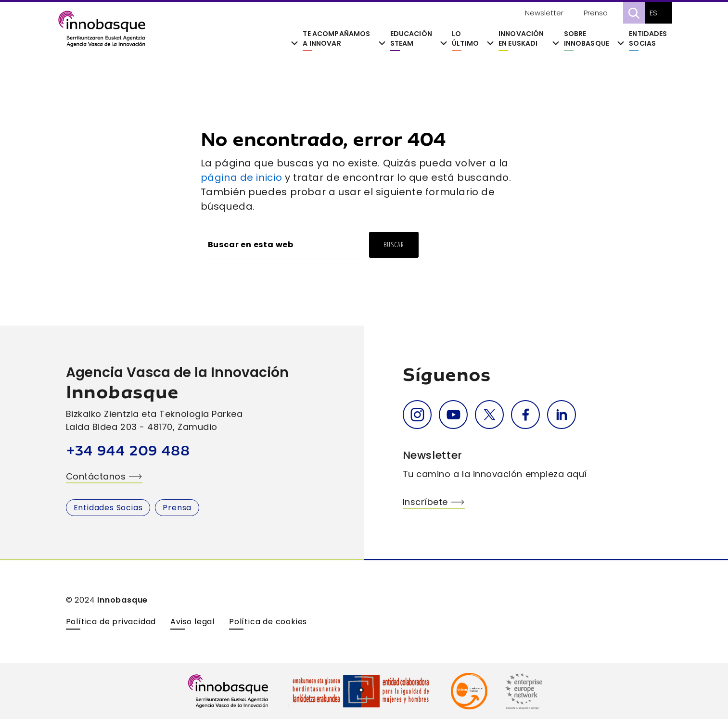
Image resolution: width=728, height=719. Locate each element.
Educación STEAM (411, 39)
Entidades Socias (648, 39)
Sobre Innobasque (587, 39)
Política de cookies (268, 622)
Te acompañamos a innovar (336, 39)
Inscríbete (425, 502)
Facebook (525, 415)
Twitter (489, 415)
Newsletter (544, 13)
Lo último (465, 39)
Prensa (596, 13)
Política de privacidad (111, 622)
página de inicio (242, 177)
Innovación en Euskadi (521, 39)
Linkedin (562, 415)
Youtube (453, 415)
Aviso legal (192, 622)
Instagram (417, 415)
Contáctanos (96, 476)
